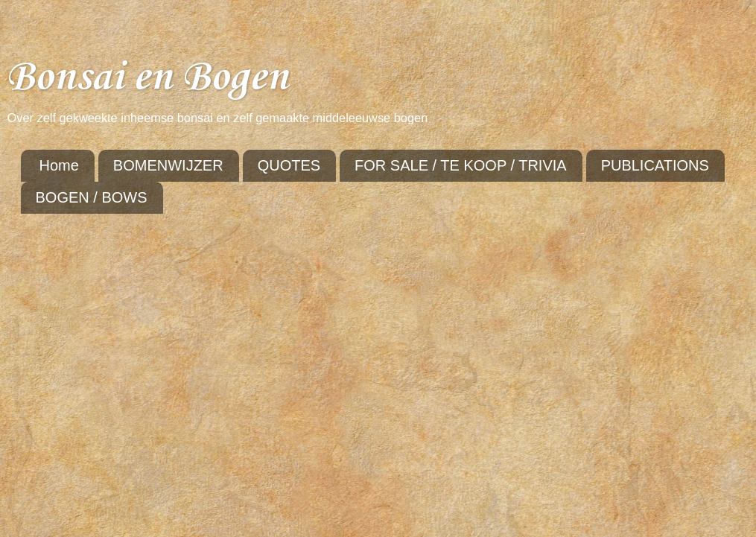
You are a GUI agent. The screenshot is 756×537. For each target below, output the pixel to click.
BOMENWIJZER (168, 165)
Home (59, 165)
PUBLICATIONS (655, 165)
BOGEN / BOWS (92, 197)
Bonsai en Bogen (147, 78)
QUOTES (289, 165)
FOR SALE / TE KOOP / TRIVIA (461, 165)
